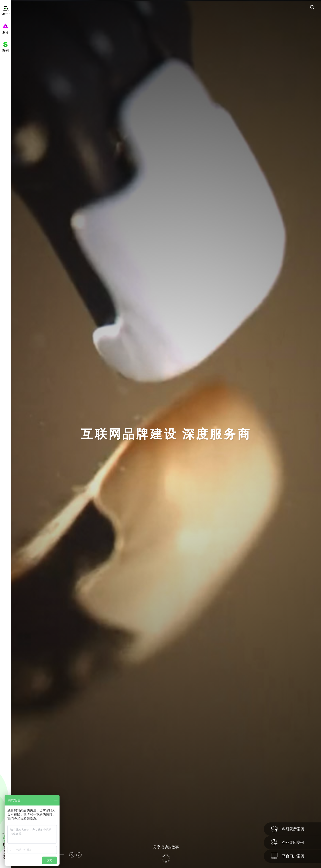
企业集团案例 (287, 842)
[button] (72, 855)
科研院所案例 (287, 829)
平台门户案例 (287, 856)
